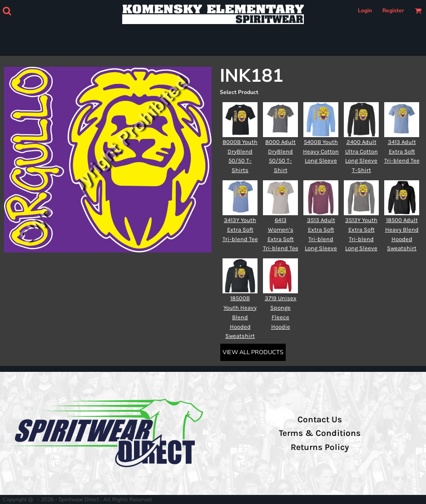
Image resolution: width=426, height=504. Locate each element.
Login (365, 10)
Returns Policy (320, 447)
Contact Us (320, 420)
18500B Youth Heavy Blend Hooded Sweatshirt (240, 317)
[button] (7, 11)
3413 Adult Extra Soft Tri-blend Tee (402, 151)
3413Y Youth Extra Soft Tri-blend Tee (240, 230)
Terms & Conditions (320, 433)
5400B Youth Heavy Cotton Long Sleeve (321, 151)
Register (393, 10)
